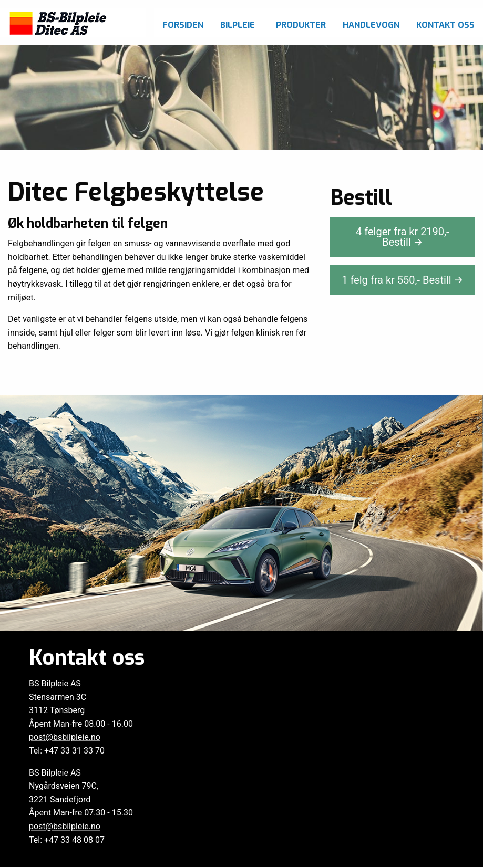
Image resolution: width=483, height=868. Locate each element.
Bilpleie (238, 25)
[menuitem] (183, 22)
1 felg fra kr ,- (402, 280)
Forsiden (183, 25)
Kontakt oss (445, 25)
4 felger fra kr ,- (402, 237)
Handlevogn (371, 25)
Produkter (301, 25)
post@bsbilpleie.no (65, 738)
